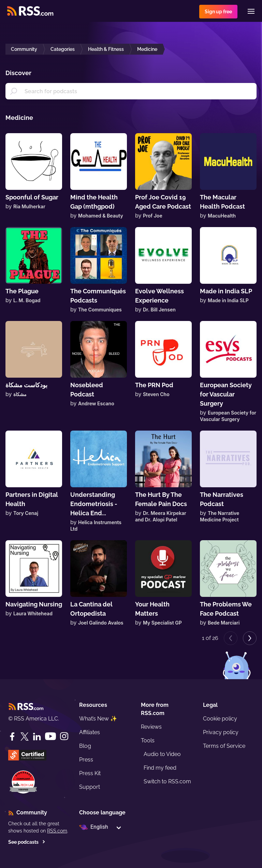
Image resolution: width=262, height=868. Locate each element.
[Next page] (250, 638)
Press (86, 760)
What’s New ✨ (98, 719)
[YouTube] (50, 736)
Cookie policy (220, 719)
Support (90, 787)
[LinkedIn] (37, 737)
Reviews (151, 727)
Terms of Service (224, 746)
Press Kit (90, 773)
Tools (148, 740)
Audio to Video (162, 754)
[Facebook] (12, 737)
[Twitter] (25, 737)
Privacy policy (221, 732)
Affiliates (90, 732)
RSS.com (57, 831)
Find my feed (160, 768)
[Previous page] (231, 638)
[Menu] (251, 11)
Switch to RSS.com (167, 781)
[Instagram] (64, 736)
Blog (85, 746)
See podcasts (27, 842)
